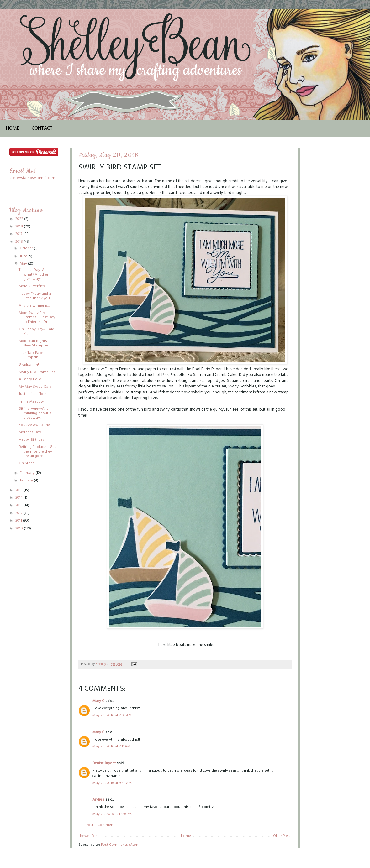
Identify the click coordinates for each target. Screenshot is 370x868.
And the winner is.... (35, 306)
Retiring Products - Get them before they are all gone (37, 452)
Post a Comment (100, 825)
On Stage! (27, 463)
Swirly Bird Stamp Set (37, 372)
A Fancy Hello (30, 379)
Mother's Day (30, 432)
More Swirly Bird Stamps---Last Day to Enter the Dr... (37, 317)
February (28, 473)
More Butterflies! (32, 286)
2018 (20, 226)
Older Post (282, 836)
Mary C (98, 701)
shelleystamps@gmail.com (32, 178)
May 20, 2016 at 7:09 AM (112, 715)
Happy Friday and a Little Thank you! (35, 296)
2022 (20, 219)
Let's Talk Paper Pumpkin (32, 355)
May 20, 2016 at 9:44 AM (112, 783)
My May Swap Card (35, 387)
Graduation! (29, 365)
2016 (19, 242)
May (24, 264)
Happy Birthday (32, 440)
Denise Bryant (104, 763)
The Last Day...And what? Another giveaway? (34, 275)
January (27, 481)
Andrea (98, 800)
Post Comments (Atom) (121, 845)
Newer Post (89, 836)
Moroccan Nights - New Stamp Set (34, 343)
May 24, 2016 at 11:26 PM (112, 814)
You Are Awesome (34, 425)
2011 (19, 521)
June (24, 256)
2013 (19, 505)
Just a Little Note (33, 394)
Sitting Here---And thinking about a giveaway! (35, 413)
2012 (19, 513)
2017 (19, 234)
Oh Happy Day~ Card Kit (37, 331)
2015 (19, 490)
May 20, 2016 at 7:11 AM (111, 746)
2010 (20, 528)
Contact (42, 128)
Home (13, 128)
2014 (19, 498)
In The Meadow (31, 402)
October (27, 248)
